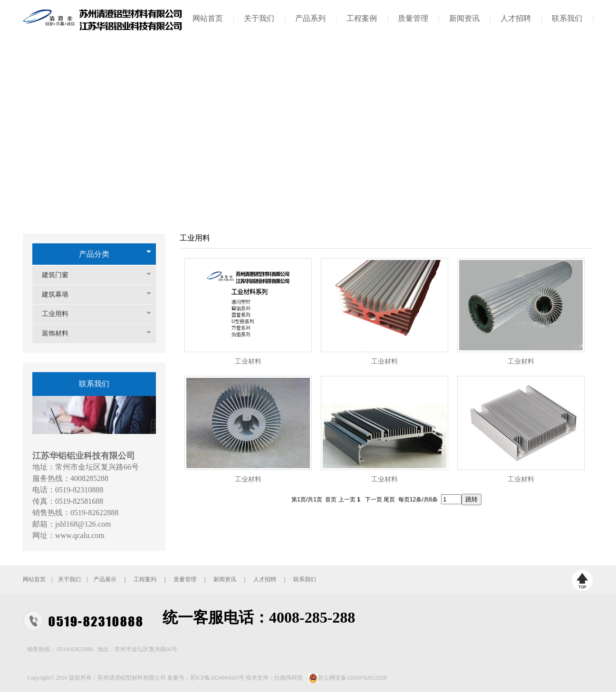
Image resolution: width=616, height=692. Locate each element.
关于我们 (259, 18)
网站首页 (208, 18)
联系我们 (567, 18)
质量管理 (413, 18)
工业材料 (248, 361)
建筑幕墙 (60, 294)
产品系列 (310, 18)
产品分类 (94, 254)
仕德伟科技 (289, 678)
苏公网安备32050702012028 (352, 678)
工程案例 (362, 18)
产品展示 (105, 579)
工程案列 (145, 579)
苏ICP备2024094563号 (217, 678)
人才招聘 (516, 18)
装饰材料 (60, 333)
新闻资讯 (464, 18)
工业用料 (60, 314)
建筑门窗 (60, 275)
